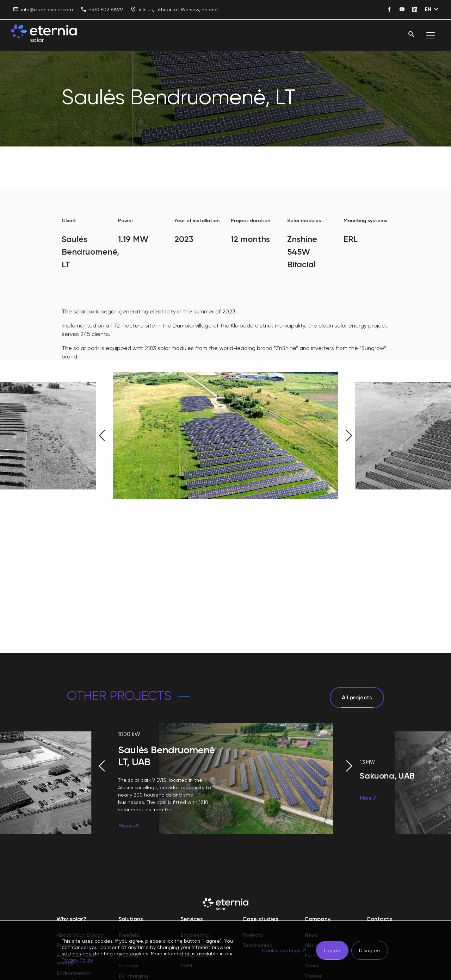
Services (192, 919)
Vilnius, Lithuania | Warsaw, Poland (174, 10)
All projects (357, 697)
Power (126, 221)
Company (317, 919)
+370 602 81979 (102, 10)
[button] (85, 436)
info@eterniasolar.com (43, 10)
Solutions (131, 919)
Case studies (260, 919)
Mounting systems (365, 221)
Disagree (370, 950)
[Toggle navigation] (431, 35)
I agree (332, 950)
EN (428, 9)
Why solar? (71, 919)
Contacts (379, 919)
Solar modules (304, 221)
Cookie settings (281, 951)
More (129, 826)
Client (69, 221)
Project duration (251, 221)
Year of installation (197, 221)
